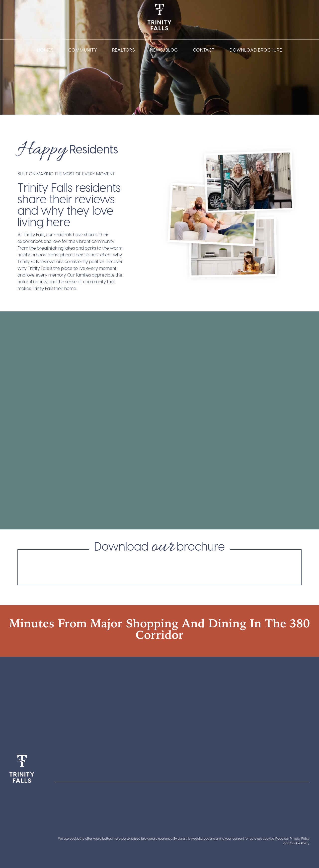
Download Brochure (256, 50)
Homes (45, 50)
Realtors (124, 50)
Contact (204, 50)
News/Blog (164, 50)
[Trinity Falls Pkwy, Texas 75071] (159, 700)
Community (83, 50)
